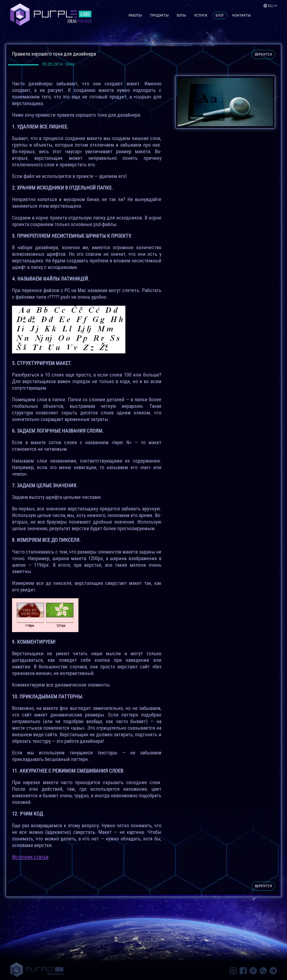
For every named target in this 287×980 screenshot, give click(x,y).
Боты (181, 15)
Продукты (159, 15)
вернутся (263, 54)
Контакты (242, 15)
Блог (220, 15)
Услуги (201, 15)
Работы (135, 15)
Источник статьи (30, 857)
